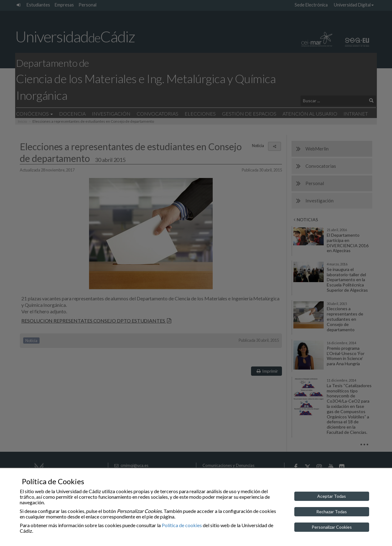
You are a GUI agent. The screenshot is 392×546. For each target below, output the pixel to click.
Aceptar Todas (332, 496)
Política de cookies (182, 525)
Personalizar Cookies (332, 527)
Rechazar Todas (332, 512)
